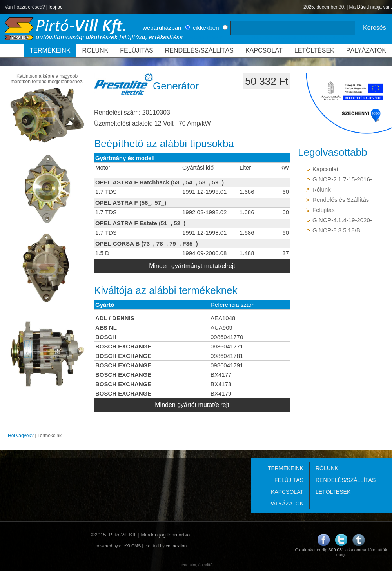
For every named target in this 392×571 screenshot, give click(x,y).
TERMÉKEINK (50, 50)
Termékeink (50, 436)
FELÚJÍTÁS (136, 50)
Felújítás (324, 210)
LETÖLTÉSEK (314, 50)
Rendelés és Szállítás (341, 200)
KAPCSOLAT (264, 50)
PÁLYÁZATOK (366, 50)
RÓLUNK (95, 50)
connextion (176, 546)
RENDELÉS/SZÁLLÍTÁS (199, 50)
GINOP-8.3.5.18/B (336, 230)
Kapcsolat (325, 169)
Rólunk (322, 189)
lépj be (55, 7)
